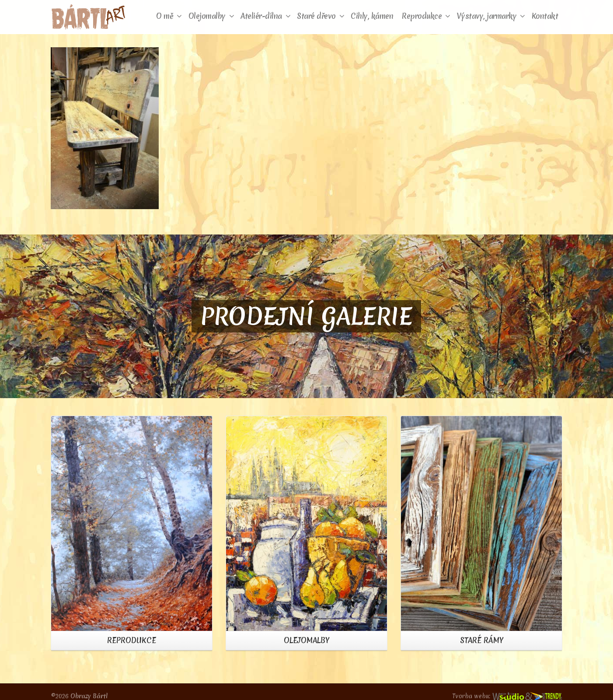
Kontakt (545, 16)
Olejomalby (211, 16)
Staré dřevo (320, 16)
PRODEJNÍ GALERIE (306, 316)
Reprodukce (426, 16)
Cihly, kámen (372, 16)
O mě (169, 16)
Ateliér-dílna (265, 16)
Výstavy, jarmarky (491, 16)
